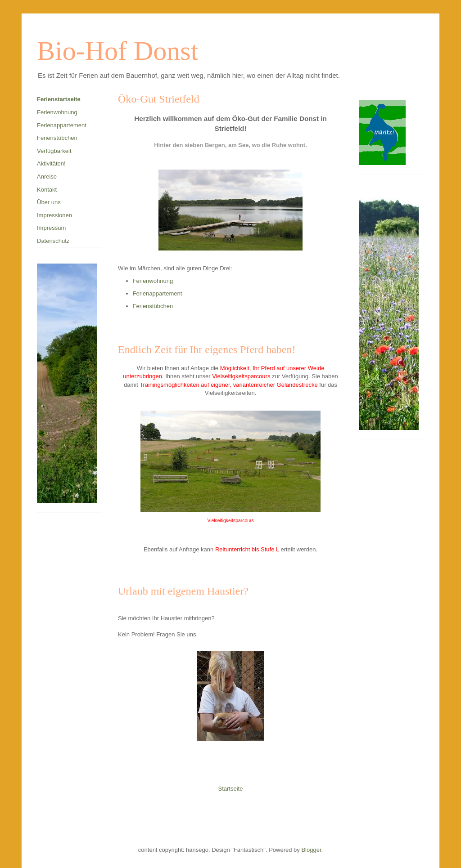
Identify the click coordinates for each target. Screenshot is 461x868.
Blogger (311, 850)
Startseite (231, 789)
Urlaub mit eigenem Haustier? (183, 591)
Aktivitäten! (51, 163)
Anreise (47, 177)
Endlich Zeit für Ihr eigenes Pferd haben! (207, 349)
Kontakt (47, 190)
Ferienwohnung (153, 281)
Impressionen (54, 215)
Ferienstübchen (153, 306)
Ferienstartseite (59, 99)
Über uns (49, 202)
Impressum (51, 228)
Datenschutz (53, 241)
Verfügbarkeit (54, 151)
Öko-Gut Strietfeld (159, 99)
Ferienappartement (158, 293)
